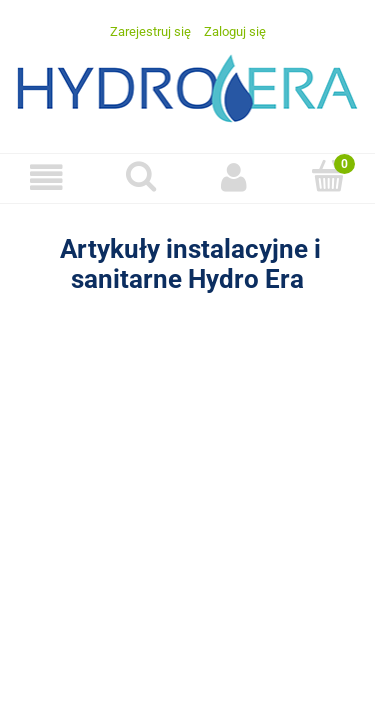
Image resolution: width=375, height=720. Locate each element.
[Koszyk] (328, 176)
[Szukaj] (141, 176)
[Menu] (47, 177)
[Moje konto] (235, 177)
